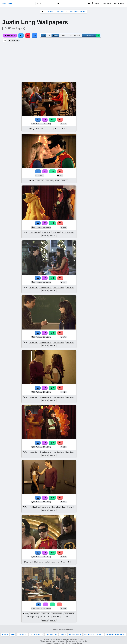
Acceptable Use (51, 634)
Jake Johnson (67, 617)
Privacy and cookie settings (115, 634)
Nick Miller (57, 617)
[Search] (58, 3)
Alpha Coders (7, 3)
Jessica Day (56, 232)
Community (106, 3)
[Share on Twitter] (21, 35)
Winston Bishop (57, 614)
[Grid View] (44, 36)
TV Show (50, 11)
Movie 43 (64, 129)
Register (121, 3)
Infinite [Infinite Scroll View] (55, 36)
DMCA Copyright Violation (94, 634)
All (5, 40)
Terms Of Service (36, 634)
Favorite (10, 35)
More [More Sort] (77, 36)
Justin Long (61, 11)
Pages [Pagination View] (63, 36)
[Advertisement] (113, 109)
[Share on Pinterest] (28, 35)
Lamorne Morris (69, 614)
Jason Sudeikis (44, 562)
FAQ (13, 634)
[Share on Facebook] (35, 35)
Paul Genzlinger (35, 232)
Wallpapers (14, 40)
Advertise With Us (75, 634)
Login (115, 3)
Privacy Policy (22, 634)
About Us (5, 634)
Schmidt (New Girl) (33, 617)
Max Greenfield (46, 617)
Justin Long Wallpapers (77, 11)
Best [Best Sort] (70, 36)
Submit (95, 3)
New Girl (53, 236)
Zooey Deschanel (68, 232)
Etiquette (63, 634)
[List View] (49, 36)
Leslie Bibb (33, 562)
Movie (57, 129)
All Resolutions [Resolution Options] (89, 36)
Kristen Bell (39, 129)
